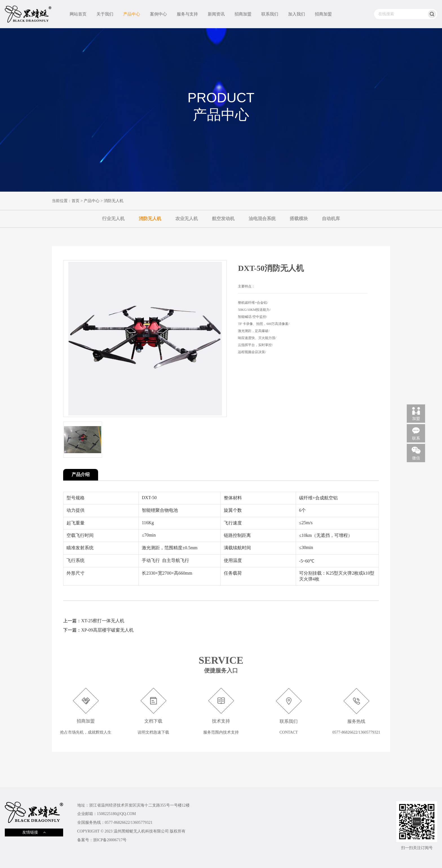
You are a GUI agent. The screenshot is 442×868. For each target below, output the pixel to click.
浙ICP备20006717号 (110, 840)
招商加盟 (243, 14)
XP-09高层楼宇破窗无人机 (107, 630)
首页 (76, 201)
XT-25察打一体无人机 (103, 621)
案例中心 (158, 14)
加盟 (416, 413)
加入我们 (297, 14)
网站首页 (78, 14)
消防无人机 (114, 201)
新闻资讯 (216, 14)
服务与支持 (187, 14)
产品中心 (132, 14)
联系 (416, 433)
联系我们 (270, 14)
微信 (416, 453)
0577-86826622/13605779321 (129, 822)
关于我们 (105, 14)
